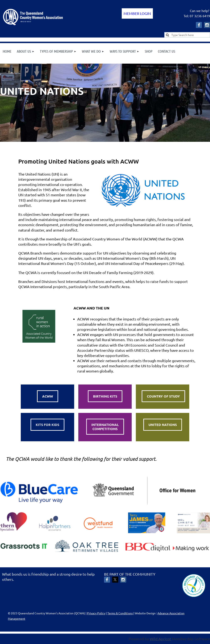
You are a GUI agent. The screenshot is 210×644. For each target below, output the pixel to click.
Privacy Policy (96, 613)
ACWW (48, 396)
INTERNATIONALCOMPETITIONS (105, 427)
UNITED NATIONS (163, 425)
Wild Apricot (160, 639)
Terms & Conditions (120, 613)
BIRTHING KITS (105, 396)
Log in (137, 13)
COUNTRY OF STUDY (163, 396)
